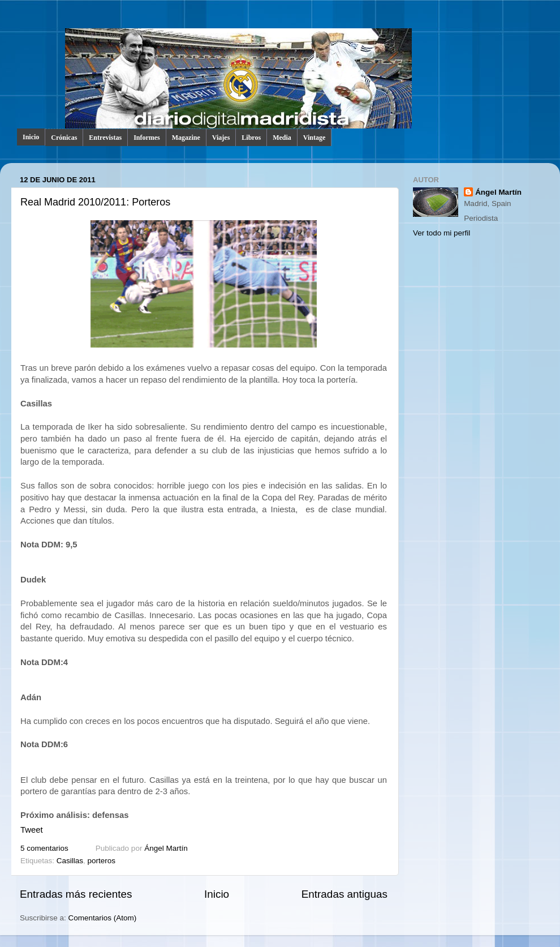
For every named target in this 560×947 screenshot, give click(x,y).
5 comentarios (44, 848)
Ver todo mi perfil (441, 233)
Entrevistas (105, 138)
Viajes (221, 138)
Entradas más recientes (76, 894)
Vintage (315, 138)
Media (282, 138)
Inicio (31, 137)
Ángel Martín (166, 848)
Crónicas (64, 138)
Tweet (32, 830)
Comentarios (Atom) (103, 918)
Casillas (70, 861)
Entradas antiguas (344, 894)
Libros (251, 138)
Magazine (186, 138)
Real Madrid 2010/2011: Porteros (95, 202)
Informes (147, 138)
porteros (102, 861)
